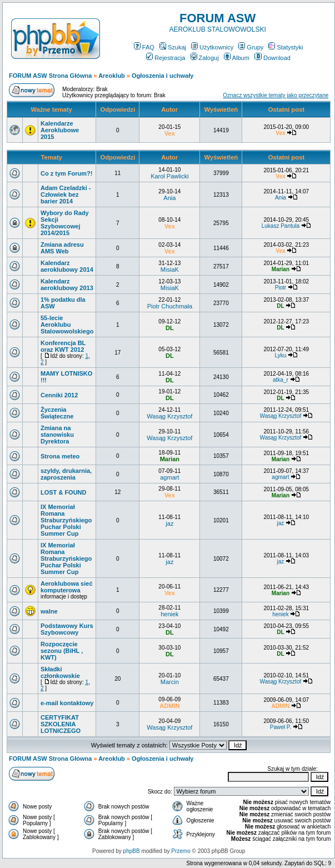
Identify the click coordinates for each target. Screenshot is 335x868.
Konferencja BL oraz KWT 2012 (63, 346)
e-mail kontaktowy (67, 703)
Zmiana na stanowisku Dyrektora (57, 435)
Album (237, 58)
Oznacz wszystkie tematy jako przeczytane (276, 95)
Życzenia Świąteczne (57, 413)
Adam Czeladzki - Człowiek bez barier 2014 (66, 194)
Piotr (281, 288)
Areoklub (112, 76)
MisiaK (170, 270)
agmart (169, 477)
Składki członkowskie (60, 672)
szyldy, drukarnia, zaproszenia (66, 474)
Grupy (251, 47)
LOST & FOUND (64, 492)
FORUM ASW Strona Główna (50, 76)
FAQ (144, 47)
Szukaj (173, 47)
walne (49, 611)
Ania (169, 198)
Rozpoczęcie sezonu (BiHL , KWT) (62, 651)
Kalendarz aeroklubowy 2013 (67, 285)
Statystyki (286, 47)
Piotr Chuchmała (170, 306)
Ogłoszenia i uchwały (162, 76)
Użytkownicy (212, 47)
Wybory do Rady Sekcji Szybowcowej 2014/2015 (65, 223)
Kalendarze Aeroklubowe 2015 (60, 130)
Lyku (281, 355)
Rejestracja (166, 58)
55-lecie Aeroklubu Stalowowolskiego (67, 325)
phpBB (132, 851)
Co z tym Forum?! (67, 173)
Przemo (181, 851)
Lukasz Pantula (281, 226)
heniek (169, 614)
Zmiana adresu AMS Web (62, 248)
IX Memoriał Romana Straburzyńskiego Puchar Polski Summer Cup (66, 520)
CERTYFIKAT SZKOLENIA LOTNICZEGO (61, 724)
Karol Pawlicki (169, 176)
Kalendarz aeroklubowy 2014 (67, 266)
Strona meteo (60, 456)
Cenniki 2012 (59, 395)
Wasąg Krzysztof (169, 416)
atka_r (281, 380)
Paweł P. (281, 727)
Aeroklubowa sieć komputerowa (67, 587)
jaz (169, 523)
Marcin (170, 682)
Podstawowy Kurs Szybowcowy (67, 629)
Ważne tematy (51, 109)
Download (272, 58)
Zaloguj (205, 58)
